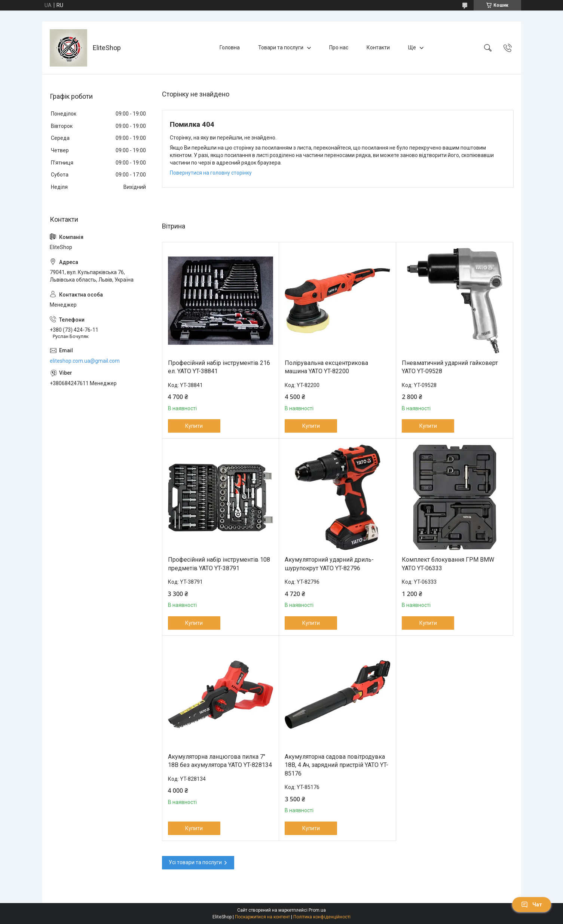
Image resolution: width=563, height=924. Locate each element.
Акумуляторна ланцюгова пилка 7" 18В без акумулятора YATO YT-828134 (220, 761)
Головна (230, 47)
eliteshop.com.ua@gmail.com (85, 361)
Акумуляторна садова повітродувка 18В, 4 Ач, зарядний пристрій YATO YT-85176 (336, 765)
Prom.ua (317, 910)
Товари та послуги (281, 47)
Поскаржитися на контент (262, 917)
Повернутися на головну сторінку (211, 173)
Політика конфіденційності (322, 917)
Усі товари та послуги (195, 862)
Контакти (378, 47)
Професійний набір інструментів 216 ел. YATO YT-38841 (219, 367)
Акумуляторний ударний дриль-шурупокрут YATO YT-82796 (329, 564)
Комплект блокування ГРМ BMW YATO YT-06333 (448, 564)
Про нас (339, 47)
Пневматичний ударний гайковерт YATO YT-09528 (450, 367)
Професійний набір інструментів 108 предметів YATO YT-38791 (219, 564)
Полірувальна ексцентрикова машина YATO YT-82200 (326, 367)
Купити (194, 426)
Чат (532, 905)
